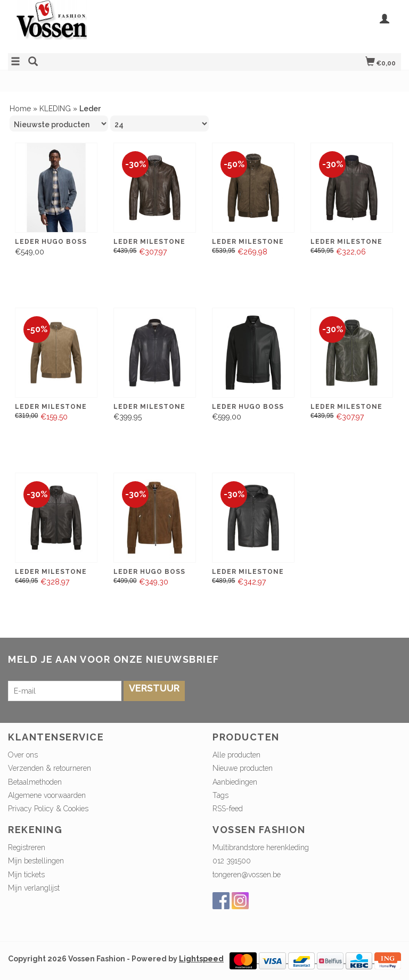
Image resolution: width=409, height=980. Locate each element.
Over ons (23, 755)
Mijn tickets (26, 875)
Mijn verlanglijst (34, 888)
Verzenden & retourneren (50, 768)
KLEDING (55, 109)
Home (20, 109)
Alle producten (236, 755)
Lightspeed (201, 959)
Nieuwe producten (243, 768)
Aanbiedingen (235, 782)
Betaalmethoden (35, 782)
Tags (220, 795)
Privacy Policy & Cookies (48, 809)
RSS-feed (228, 809)
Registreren (27, 847)
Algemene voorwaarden (47, 795)
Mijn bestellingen (36, 861)
